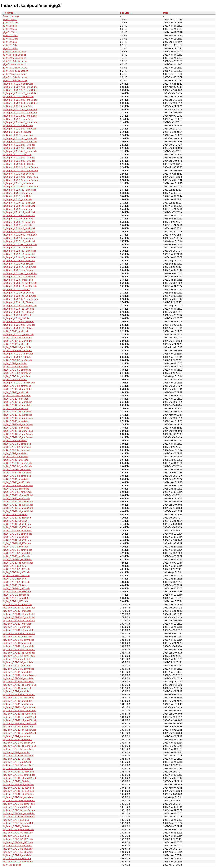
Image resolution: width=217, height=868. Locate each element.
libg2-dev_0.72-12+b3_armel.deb (19, 646)
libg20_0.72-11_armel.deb (15, 399)
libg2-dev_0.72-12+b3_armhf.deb (19, 617)
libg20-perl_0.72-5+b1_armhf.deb (19, 241)
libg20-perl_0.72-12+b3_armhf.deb (20, 109)
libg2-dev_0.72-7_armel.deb (16, 752)
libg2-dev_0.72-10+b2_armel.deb (19, 630)
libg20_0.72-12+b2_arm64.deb (18, 434)
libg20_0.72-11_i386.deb (15, 515)
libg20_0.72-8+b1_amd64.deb (17, 550)
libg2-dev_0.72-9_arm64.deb (17, 736)
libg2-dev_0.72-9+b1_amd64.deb (19, 775)
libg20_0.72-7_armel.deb (15, 441)
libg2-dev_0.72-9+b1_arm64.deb (19, 743)
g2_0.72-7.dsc (10, 32)
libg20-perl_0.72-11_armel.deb (18, 135)
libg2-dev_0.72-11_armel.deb (17, 624)
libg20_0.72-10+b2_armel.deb (17, 402)
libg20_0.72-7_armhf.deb (15, 363)
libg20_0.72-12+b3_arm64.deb (18, 437)
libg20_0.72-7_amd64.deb (15, 537)
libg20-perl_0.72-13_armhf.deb (18, 106)
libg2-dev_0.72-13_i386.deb (16, 781)
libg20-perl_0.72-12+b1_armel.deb (20, 138)
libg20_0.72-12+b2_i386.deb (17, 543)
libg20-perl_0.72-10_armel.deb (18, 238)
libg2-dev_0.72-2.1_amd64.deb (18, 862)
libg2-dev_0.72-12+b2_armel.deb (19, 650)
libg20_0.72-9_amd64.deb (15, 547)
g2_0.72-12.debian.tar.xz (15, 77)
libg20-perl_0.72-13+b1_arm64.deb (20, 100)
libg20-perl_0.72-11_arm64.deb (18, 97)
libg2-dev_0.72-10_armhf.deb (17, 637)
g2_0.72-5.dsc (10, 19)
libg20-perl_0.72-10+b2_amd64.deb (20, 187)
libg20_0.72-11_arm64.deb (16, 421)
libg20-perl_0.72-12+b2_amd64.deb (20, 167)
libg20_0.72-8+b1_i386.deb (16, 576)
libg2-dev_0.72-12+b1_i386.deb (18, 784)
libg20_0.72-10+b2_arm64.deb (18, 418)
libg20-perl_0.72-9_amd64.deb (18, 280)
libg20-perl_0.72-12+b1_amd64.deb (20, 171)
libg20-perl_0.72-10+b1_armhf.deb (20, 235)
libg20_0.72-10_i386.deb (15, 585)
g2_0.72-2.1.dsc (11, 23)
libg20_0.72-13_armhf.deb (16, 344)
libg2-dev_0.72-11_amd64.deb (18, 704)
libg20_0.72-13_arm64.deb (16, 428)
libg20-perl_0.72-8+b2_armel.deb (19, 232)
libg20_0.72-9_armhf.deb (15, 380)
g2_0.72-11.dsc (10, 39)
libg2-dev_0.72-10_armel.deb (17, 688)
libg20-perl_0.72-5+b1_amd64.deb (20, 306)
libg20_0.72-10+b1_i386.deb (17, 592)
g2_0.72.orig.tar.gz (12, 865)
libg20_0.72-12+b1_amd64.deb (18, 505)
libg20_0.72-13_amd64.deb (16, 498)
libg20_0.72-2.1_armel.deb (16, 595)
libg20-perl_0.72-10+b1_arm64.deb (20, 273)
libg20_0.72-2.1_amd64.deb (16, 598)
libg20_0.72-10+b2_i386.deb (17, 518)
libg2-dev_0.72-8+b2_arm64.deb (19, 804)
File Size (125, 13)
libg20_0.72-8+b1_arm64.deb (17, 463)
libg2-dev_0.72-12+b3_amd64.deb (20, 733)
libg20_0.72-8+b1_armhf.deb (17, 370)
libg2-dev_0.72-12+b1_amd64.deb (20, 720)
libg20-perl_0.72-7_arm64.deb (17, 196)
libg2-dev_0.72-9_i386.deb (16, 820)
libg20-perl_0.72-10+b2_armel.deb (20, 151)
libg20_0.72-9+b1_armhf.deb (17, 396)
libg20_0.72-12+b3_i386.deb (17, 527)
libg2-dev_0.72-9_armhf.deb (16, 627)
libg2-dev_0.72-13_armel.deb (17, 643)
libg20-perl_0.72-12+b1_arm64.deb (20, 90)
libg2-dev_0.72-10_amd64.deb (18, 769)
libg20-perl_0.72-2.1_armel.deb (18, 354)
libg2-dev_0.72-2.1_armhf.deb (17, 846)
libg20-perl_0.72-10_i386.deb (17, 315)
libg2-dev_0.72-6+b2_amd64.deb (19, 801)
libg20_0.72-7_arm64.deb (15, 367)
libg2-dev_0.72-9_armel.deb (16, 691)
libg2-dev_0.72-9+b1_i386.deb (18, 833)
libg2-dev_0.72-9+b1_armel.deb (18, 698)
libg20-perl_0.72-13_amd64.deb (18, 174)
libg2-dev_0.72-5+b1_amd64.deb (19, 823)
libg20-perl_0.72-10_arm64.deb (18, 264)
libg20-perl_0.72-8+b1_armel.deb (19, 216)
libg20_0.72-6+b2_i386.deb (16, 569)
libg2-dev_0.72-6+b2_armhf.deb (18, 662)
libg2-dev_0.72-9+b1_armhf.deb (18, 640)
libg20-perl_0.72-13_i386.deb (17, 132)
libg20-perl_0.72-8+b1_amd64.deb (20, 286)
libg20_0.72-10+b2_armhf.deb (17, 338)
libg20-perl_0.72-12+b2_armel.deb (20, 142)
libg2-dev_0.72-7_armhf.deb (16, 659)
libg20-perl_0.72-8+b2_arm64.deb (19, 251)
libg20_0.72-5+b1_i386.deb (16, 572)
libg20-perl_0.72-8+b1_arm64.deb (19, 257)
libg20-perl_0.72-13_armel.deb (18, 126)
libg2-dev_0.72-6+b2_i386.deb (18, 839)
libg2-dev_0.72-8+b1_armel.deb (18, 749)
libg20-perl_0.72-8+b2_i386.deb (18, 312)
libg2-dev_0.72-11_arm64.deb (17, 672)
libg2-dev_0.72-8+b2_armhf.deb (18, 678)
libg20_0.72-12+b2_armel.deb (17, 415)
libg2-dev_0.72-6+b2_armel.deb (18, 765)
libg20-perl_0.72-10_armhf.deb (18, 219)
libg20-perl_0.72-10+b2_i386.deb (19, 164)
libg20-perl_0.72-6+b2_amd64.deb (20, 267)
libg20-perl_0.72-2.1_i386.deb (17, 357)
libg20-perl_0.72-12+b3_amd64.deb (20, 177)
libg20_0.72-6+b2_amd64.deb (17, 531)
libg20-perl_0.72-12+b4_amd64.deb (20, 180)
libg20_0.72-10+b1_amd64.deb (18, 563)
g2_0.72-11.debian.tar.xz (15, 68)
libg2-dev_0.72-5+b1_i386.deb (18, 852)
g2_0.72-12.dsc (10, 45)
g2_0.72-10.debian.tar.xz (15, 61)
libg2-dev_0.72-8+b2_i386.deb (18, 849)
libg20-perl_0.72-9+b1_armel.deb (19, 254)
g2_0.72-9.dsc (10, 29)
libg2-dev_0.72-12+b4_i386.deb (18, 794)
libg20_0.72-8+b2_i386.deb (16, 582)
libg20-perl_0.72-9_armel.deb (17, 225)
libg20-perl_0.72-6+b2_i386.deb (18, 302)
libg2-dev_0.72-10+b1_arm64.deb (19, 746)
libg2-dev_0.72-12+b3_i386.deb (18, 791)
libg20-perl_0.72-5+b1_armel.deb (19, 261)
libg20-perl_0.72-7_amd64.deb (18, 270)
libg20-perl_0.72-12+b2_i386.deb (19, 158)
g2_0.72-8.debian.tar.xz (14, 52)
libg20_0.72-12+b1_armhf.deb (17, 351)
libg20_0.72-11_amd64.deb (16, 482)
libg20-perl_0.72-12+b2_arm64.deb (20, 87)
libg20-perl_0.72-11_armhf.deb (18, 119)
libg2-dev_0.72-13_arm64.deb (17, 701)
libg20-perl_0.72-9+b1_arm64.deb (19, 277)
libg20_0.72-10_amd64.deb (16, 556)
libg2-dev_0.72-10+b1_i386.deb (18, 830)
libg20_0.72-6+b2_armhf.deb (17, 373)
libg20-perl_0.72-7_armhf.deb (17, 193)
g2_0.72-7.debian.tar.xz (14, 55)
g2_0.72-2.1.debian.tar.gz (15, 71)
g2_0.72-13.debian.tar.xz (15, 80)
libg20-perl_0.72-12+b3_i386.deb (19, 145)
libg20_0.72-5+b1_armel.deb (17, 450)
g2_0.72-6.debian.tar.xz (14, 64)
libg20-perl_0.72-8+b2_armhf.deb (19, 212)
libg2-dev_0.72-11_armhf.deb (17, 605)
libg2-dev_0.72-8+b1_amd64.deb (19, 813)
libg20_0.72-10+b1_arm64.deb (18, 486)
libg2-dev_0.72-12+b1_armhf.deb (19, 621)
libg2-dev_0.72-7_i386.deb (16, 836)
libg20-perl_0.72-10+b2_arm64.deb (20, 103)
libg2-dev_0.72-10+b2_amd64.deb (20, 717)
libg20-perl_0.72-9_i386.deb (16, 318)
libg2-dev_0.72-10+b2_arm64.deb (19, 675)
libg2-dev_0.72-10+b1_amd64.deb (20, 778)
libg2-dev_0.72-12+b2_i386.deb (18, 788)
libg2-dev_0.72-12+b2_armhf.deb (19, 614)
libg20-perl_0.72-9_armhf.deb (17, 209)
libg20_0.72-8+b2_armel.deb (17, 476)
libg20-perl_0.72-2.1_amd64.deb (19, 383)
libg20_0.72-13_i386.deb (15, 521)
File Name (8, 13)
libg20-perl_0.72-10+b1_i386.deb (19, 325)
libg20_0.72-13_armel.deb (15, 408)
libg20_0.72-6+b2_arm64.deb (17, 360)
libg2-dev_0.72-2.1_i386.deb (17, 859)
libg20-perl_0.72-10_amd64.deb (18, 293)
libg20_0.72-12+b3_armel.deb (17, 405)
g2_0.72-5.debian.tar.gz (14, 74)
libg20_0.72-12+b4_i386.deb (17, 524)
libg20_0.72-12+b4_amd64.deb (18, 511)
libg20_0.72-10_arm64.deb (16, 479)
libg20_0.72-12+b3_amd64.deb (18, 508)
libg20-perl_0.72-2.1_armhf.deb (18, 334)
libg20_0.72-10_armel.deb (15, 460)
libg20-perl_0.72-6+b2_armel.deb (19, 222)
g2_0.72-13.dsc (10, 48)
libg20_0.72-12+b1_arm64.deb (18, 431)
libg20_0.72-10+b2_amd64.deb (18, 495)
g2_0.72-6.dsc (10, 42)
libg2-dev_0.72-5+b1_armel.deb (18, 797)
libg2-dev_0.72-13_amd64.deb (18, 727)
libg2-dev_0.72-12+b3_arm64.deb (19, 707)
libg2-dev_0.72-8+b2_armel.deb (18, 756)
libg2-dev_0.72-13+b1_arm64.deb (19, 685)
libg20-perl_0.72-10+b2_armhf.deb (20, 122)
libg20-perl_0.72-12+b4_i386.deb (19, 148)
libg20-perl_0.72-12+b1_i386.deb (19, 161)
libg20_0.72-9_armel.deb (15, 453)
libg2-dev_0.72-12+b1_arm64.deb (19, 714)
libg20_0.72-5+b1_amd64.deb (17, 534)
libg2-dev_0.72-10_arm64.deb (17, 740)
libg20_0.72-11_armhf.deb (16, 331)
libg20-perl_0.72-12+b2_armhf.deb (20, 116)
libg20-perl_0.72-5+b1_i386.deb (18, 328)
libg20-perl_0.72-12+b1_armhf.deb (20, 113)
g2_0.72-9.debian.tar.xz (14, 58)
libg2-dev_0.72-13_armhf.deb (17, 611)
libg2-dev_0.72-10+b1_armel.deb (19, 694)
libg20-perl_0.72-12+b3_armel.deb (20, 129)
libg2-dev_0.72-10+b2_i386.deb (18, 772)
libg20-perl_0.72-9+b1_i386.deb (18, 322)
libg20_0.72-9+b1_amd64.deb (17, 559)
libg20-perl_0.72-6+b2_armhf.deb (19, 203)
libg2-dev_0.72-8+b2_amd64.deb (19, 817)
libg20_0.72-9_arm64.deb (15, 457)
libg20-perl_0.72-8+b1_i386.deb (18, 309)
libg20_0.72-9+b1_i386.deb (16, 588)
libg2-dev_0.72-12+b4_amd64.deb (20, 730)
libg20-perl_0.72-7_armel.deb (17, 199)
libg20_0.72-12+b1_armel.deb (17, 412)
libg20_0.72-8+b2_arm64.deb (17, 466)
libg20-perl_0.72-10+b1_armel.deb (20, 244)
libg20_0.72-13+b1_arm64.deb (18, 424)
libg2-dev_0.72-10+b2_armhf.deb (19, 608)
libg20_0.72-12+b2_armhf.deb (17, 347)
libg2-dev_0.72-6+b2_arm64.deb (19, 656)
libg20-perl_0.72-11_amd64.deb (18, 183)
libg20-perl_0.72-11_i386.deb (17, 155)
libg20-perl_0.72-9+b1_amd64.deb (20, 296)
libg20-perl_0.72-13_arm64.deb (18, 84)
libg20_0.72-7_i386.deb (14, 566)
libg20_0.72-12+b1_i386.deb (17, 540)
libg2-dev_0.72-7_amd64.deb (17, 807)
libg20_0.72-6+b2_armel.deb (17, 447)
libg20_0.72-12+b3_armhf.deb (17, 341)
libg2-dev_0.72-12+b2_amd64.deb (20, 723)
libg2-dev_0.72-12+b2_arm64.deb (19, 711)
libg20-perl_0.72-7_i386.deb (16, 290)
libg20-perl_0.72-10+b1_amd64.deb (20, 299)
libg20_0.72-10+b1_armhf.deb (17, 389)
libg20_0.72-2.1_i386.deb (15, 601)
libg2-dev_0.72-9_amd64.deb (17, 762)
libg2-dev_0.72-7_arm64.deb (17, 666)
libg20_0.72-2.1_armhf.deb (16, 489)
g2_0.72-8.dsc (10, 26)
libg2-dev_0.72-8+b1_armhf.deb (18, 669)
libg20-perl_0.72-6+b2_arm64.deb (19, 190)
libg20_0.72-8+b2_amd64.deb (17, 553)
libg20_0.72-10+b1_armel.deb (17, 473)
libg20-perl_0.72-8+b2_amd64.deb (20, 283)
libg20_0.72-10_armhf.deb (16, 392)
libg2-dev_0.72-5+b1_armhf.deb (18, 682)
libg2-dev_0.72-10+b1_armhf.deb (19, 633)
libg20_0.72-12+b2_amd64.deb (18, 502)
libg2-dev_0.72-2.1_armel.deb (17, 855)
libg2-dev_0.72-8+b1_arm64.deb (19, 810)
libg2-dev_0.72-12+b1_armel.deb (19, 653)
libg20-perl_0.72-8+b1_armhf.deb (19, 206)
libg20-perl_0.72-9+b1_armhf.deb (19, 228)
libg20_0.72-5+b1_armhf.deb (17, 376)
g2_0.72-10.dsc (10, 36)
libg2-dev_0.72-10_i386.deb (16, 826)
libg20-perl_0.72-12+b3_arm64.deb (20, 93)
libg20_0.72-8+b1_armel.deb (17, 444)
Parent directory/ (11, 16)
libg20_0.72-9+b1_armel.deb (17, 469)
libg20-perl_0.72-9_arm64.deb (17, 248)
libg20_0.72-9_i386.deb (14, 579)
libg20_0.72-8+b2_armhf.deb (17, 386)
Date (166, 13)
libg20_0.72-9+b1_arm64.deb (17, 492)
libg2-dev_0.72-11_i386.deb (16, 759)
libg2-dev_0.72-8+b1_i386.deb (18, 842)
